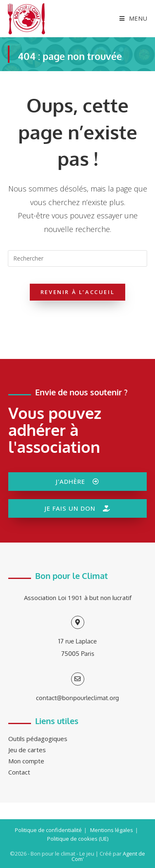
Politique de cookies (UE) (78, 839)
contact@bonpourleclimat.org (77, 698)
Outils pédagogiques (38, 739)
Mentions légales (112, 830)
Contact (19, 772)
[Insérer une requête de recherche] (78, 258)
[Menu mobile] (130, 18)
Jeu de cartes (27, 750)
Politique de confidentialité (48, 830)
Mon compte (26, 761)
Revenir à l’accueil (77, 292)
